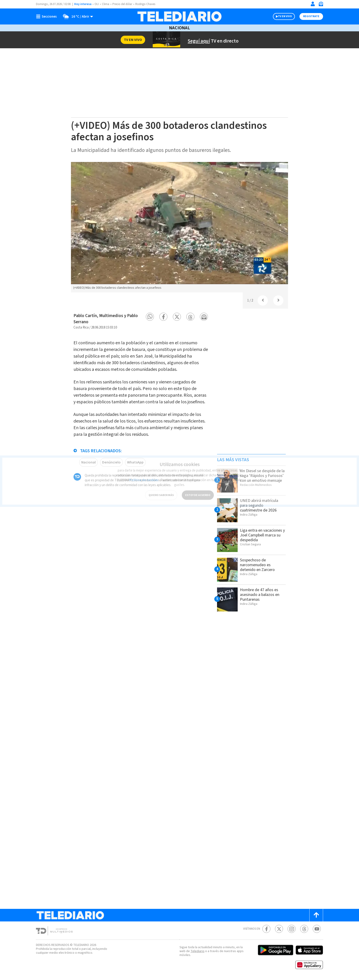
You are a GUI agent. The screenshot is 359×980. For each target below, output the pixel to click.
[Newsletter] (321, 5)
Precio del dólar (123, 4)
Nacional (179, 28)
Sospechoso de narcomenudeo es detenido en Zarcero (258, 565)
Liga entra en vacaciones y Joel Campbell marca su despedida (258, 537)
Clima (106, 4)
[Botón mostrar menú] (47, 16)
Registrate (311, 16)
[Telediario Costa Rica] (179, 16)
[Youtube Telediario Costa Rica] (317, 929)
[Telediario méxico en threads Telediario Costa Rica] (304, 929)
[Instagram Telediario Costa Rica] (292, 929)
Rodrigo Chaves (148, 4)
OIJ (97, 4)
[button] (150, 317)
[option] (179, 227)
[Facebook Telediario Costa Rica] (266, 929)
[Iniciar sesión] (313, 4)
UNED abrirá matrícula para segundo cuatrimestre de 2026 (261, 505)
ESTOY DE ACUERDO (198, 491)
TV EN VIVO (285, 16)
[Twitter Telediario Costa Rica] (279, 929)
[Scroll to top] (316, 915)
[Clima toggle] (77, 16)
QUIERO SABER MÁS (161, 491)
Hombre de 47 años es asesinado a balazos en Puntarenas (262, 595)
